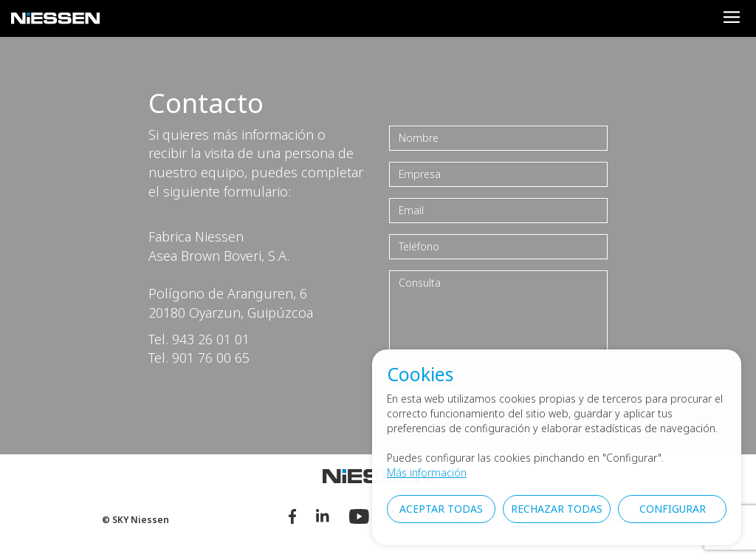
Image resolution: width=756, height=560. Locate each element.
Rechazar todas (557, 509)
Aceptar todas (441, 509)
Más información (427, 472)
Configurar (673, 509)
